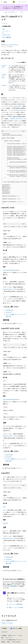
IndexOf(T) (4, 85)
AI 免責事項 (4, 635)
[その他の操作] (26, 12)
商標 (8, 642)
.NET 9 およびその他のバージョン (13, 323)
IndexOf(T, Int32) (6, 35)
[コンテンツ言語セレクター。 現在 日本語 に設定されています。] (4, 628)
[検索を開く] (20, 2)
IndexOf (13, 100)
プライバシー (8, 638)
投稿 (2, 638)
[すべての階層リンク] (2, 12)
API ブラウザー (12, 12)
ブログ (20, 635)
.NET (6, 12)
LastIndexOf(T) (9, 310)
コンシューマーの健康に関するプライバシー (11, 640)
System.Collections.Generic (12, 45)
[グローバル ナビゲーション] (1, 2)
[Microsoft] (14, 2)
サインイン (24, 2)
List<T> (3, 50)
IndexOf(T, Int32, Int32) (4, 76)
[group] (14, 169)
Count (6, 550)
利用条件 (3, 642)
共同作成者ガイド (15, 586)
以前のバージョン (12, 635)
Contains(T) (9, 312)
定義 (3, 29)
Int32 (10, 242)
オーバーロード (6, 31)
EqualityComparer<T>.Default (11, 289)
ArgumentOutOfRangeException (11, 270)
